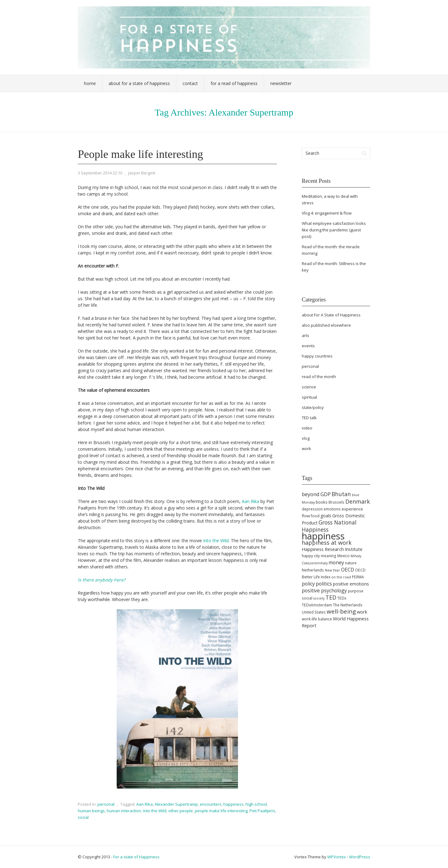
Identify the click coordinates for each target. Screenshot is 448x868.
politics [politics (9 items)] (324, 584)
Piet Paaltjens (262, 811)
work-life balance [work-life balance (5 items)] (317, 619)
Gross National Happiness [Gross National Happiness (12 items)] (329, 526)
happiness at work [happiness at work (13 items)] (327, 543)
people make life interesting (221, 811)
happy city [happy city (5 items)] (311, 556)
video (307, 428)
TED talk (309, 418)
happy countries (317, 356)
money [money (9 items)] (336, 562)
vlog (306, 438)
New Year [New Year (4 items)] (332, 570)
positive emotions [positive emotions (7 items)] (351, 584)
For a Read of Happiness (234, 83)
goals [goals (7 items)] (326, 516)
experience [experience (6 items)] (352, 509)
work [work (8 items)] (362, 612)
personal (106, 804)
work (306, 448)
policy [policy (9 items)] (308, 584)
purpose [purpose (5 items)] (356, 591)
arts (306, 335)
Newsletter (281, 83)
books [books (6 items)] (322, 502)
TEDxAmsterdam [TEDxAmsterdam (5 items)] (317, 605)
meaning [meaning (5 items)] (329, 556)
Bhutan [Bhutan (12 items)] (341, 494)
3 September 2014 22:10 (100, 173)
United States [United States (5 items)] (314, 612)
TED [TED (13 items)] (331, 597)
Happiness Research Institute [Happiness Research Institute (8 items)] (332, 549)
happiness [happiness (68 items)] (323, 536)
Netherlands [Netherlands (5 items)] (313, 570)
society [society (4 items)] (319, 598)
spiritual (309, 397)
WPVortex (337, 857)
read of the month (319, 377)
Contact (190, 83)
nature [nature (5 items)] (351, 563)
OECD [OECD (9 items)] (348, 570)
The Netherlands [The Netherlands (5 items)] (348, 605)
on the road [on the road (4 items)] (341, 577)
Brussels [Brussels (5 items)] (336, 502)
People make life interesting (140, 154)
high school (256, 804)
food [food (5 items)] (315, 516)
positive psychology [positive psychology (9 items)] (324, 591)
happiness (233, 804)
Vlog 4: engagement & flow (327, 213)
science (309, 387)
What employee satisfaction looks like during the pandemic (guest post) (334, 230)
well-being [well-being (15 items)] (341, 611)
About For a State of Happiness (139, 83)
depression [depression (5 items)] (312, 509)
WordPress (360, 857)
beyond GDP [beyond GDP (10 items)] (316, 494)
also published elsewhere (326, 325)
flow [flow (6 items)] (306, 516)
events (308, 346)
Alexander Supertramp (176, 804)
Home (90, 83)
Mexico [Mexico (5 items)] (343, 556)
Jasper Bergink (142, 173)
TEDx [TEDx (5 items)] (342, 598)
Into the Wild (216, 541)
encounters (211, 804)
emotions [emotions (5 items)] (332, 509)
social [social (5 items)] (307, 598)
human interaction (124, 811)
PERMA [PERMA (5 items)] (358, 577)
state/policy (313, 407)
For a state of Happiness (136, 857)
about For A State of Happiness (331, 315)
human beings (91, 811)
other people (181, 811)
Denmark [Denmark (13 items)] (358, 501)
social (83, 817)
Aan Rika (250, 501)
